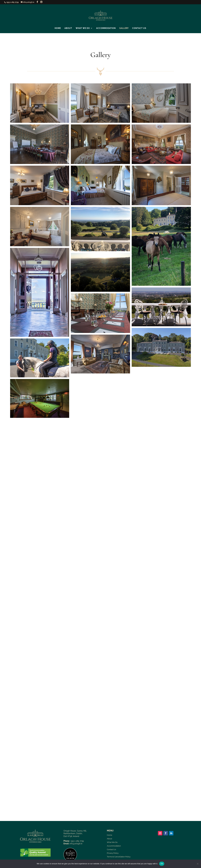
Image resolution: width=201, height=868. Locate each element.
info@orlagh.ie (76, 844)
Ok (162, 864)
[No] (198, 864)
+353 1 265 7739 (12, 2)
